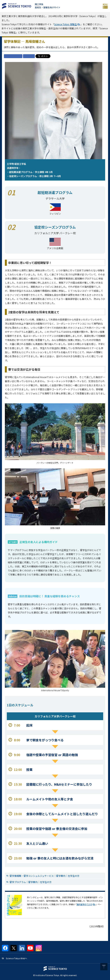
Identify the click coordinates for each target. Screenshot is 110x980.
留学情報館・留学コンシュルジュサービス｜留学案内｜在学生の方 (44, 876)
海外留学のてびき (84, 904)
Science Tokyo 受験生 (66, 24)
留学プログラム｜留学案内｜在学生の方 (31, 882)
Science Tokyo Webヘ (16, 958)
